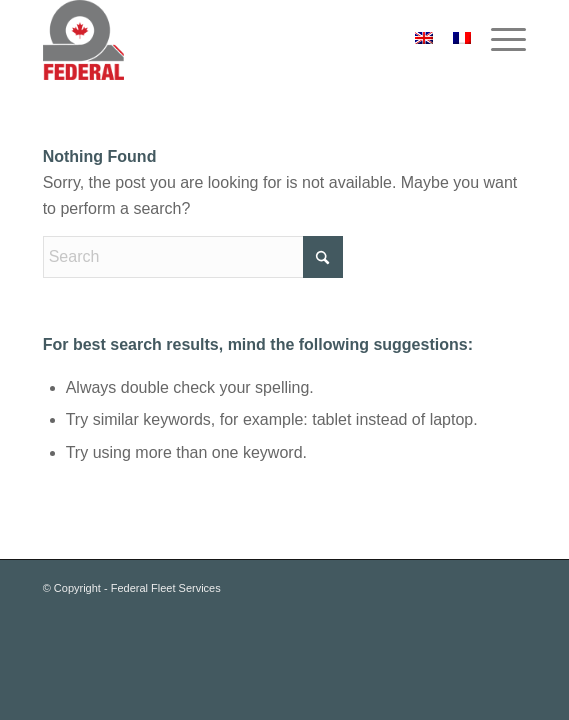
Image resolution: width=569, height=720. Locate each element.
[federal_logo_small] (236, 40)
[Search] (193, 257)
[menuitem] (498, 40)
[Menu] (498, 40)
